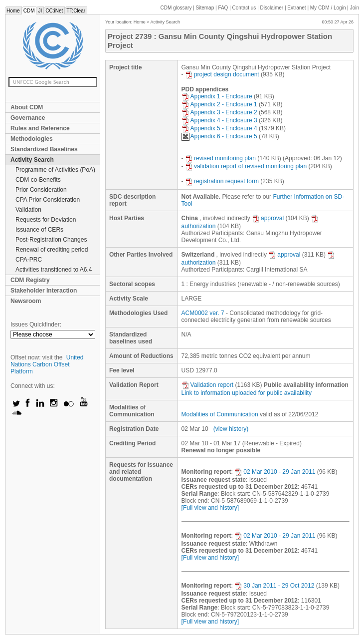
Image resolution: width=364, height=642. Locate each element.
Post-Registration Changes (51, 240)
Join (355, 8)
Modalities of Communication (220, 414)
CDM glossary (176, 8)
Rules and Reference (40, 128)
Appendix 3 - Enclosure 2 (219, 112)
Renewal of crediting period (52, 250)
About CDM (27, 107)
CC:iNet (54, 11)
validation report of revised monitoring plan (246, 166)
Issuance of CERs (39, 230)
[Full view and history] (210, 508)
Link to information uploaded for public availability (247, 393)
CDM (29, 11)
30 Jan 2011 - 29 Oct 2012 (274, 586)
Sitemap (205, 8)
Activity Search (32, 160)
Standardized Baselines (44, 149)
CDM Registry (30, 280)
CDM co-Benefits (38, 180)
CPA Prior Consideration (48, 200)
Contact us (244, 8)
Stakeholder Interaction (44, 291)
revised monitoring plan (220, 158)
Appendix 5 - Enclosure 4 (219, 128)
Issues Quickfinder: (36, 324)
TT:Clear (76, 11)
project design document (222, 74)
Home (13, 11)
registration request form (222, 181)
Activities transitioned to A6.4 (54, 270)
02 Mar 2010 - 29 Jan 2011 (275, 472)
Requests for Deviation (46, 220)
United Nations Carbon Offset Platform (47, 364)
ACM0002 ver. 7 (203, 313)
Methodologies (32, 139)
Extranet (296, 8)
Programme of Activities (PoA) (55, 170)
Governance (28, 118)
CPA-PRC (29, 260)
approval (268, 218)
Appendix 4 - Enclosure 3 (219, 120)
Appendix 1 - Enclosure (217, 96)
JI (40, 11)
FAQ (223, 8)
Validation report (208, 385)
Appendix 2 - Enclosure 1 (219, 104)
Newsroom (26, 301)
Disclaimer (272, 8)
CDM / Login (329, 8)
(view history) (231, 429)
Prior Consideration (41, 190)
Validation (28, 210)
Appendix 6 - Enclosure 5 (219, 136)
